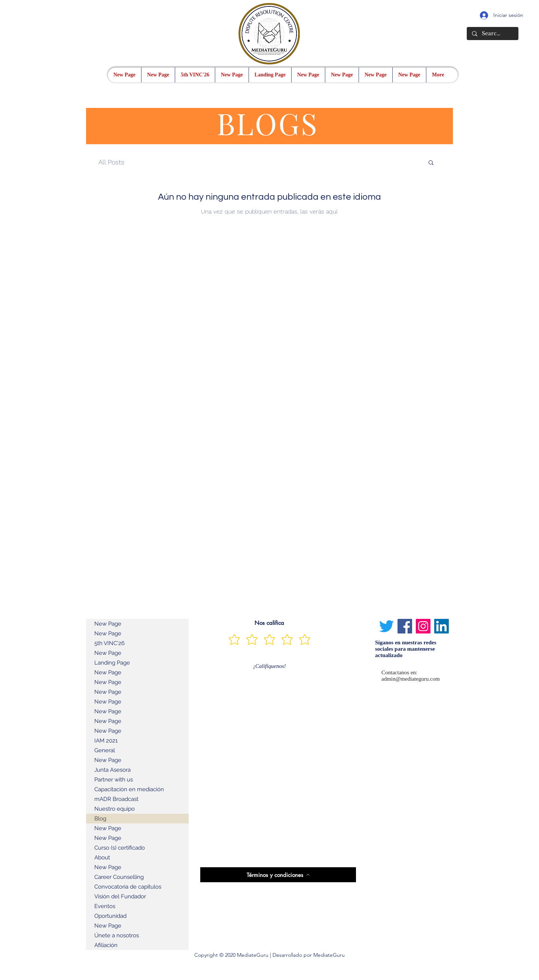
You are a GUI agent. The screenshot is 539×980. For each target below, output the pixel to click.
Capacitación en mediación (129, 789)
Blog (100, 819)
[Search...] (492, 34)
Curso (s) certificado (120, 848)
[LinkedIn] (441, 626)
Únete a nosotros (117, 935)
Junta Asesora (112, 770)
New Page (108, 624)
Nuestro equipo (115, 809)
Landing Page (112, 663)
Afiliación (106, 945)
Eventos (105, 906)
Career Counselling (119, 877)
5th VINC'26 (109, 643)
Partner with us (114, 780)
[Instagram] (423, 626)
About (102, 857)
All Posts (111, 162)
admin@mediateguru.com (411, 679)
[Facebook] (405, 626)
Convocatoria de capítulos (128, 887)
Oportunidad (110, 916)
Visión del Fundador (120, 896)
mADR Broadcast (116, 799)
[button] (431, 163)
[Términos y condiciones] (278, 875)
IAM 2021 (106, 741)
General (105, 750)
